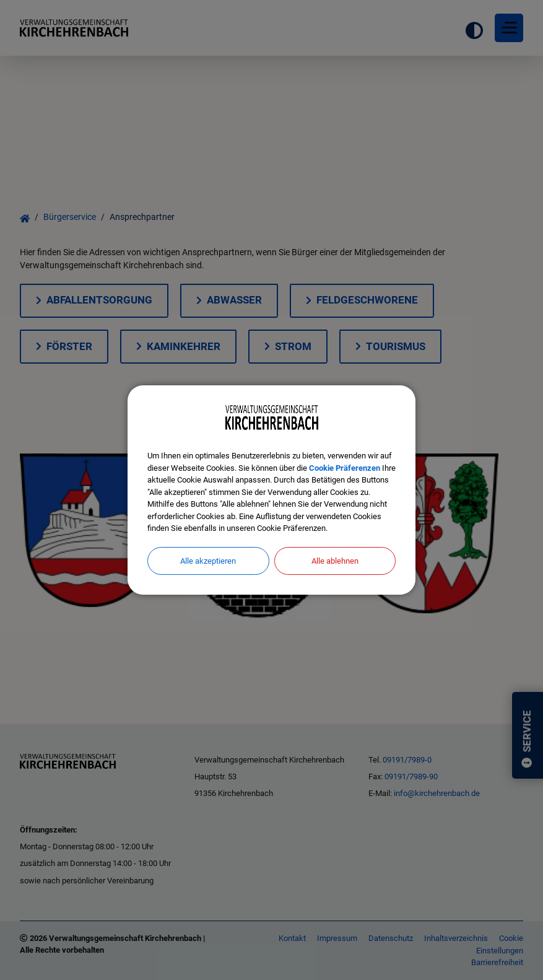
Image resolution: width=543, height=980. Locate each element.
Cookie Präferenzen (345, 468)
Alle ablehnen (335, 561)
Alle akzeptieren (208, 561)
